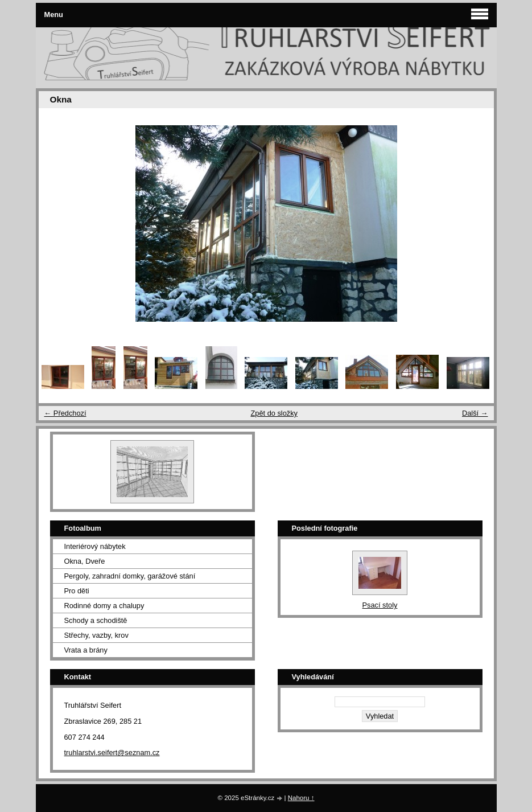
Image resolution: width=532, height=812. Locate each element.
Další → (475, 413)
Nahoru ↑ (301, 798)
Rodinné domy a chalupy (104, 606)
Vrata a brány (86, 650)
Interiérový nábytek (95, 546)
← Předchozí (65, 413)
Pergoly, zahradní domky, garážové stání (130, 576)
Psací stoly (380, 605)
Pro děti (77, 591)
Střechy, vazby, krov (96, 635)
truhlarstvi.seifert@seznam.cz (112, 752)
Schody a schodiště (96, 620)
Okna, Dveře (85, 561)
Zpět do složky (274, 413)
